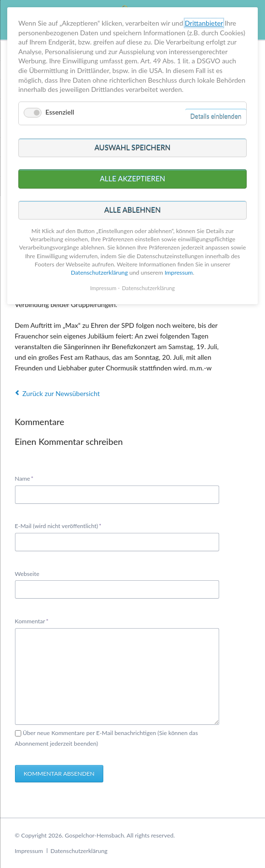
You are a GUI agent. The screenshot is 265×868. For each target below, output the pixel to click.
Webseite (27, 574)
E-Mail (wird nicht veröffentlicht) (58, 525)
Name (28, 478)
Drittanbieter (204, 23)
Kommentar (32, 621)
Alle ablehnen (132, 210)
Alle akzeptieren (133, 178)
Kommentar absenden (59, 773)
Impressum (29, 851)
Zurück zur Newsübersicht (61, 393)
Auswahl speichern (133, 147)
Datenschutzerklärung (79, 851)
